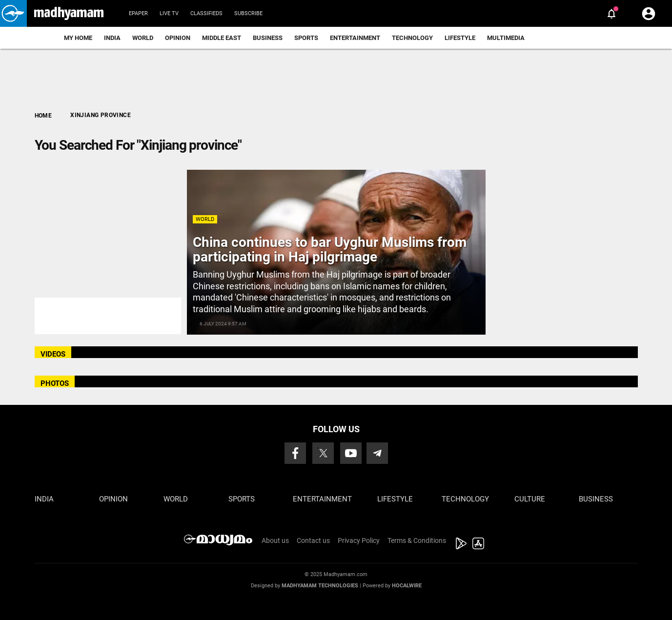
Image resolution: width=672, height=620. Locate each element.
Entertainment (355, 38)
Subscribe (248, 13)
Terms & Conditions (417, 540)
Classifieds (206, 13)
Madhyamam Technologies (320, 586)
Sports (306, 38)
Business (268, 38)
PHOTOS (55, 383)
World (143, 38)
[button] (13, 13)
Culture (530, 499)
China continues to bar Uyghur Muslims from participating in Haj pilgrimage (330, 250)
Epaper (138, 13)
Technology (412, 38)
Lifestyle (460, 38)
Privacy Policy (359, 540)
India (112, 38)
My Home (78, 38)
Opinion (178, 38)
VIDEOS (53, 354)
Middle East (222, 38)
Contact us (313, 540)
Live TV (169, 13)
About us (275, 540)
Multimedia (506, 38)
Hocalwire (407, 586)
